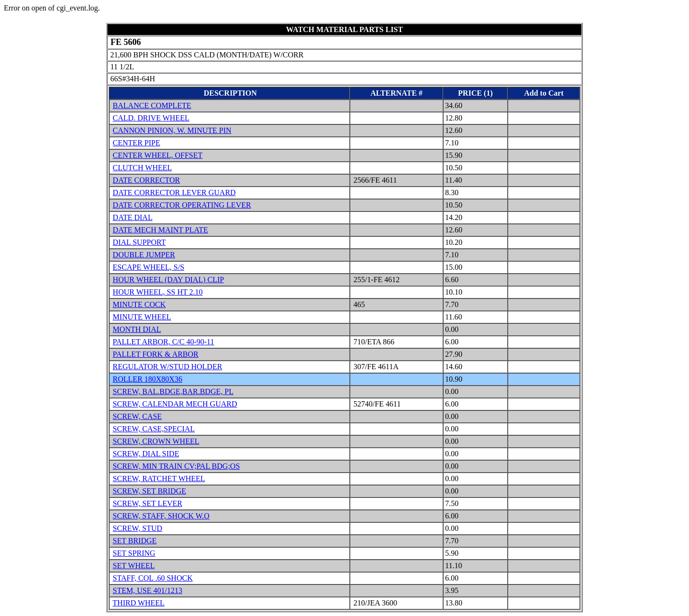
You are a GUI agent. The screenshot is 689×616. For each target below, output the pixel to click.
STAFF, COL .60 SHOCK (153, 578)
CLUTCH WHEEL (143, 168)
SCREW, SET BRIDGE (150, 491)
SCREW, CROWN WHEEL (156, 441)
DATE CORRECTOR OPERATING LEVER (182, 205)
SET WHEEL (134, 566)
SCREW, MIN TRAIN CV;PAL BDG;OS (177, 466)
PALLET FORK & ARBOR (156, 354)
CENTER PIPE (137, 143)
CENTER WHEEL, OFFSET (158, 155)
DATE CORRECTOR (147, 180)
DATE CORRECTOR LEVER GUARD (174, 192)
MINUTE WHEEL (142, 317)
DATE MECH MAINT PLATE (161, 230)
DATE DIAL (133, 217)
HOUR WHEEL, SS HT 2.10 (158, 292)
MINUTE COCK (139, 304)
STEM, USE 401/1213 (148, 590)
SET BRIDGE (135, 541)
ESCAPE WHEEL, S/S (149, 267)
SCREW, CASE (138, 416)
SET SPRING (134, 553)
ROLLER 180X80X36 (148, 379)
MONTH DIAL (137, 329)
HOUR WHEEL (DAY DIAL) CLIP (169, 280)
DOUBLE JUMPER (144, 255)
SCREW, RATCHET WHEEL (159, 478)
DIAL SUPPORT (139, 242)
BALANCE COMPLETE (152, 105)
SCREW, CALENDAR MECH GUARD (175, 404)
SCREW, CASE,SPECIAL (154, 429)
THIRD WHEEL (139, 603)
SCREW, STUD (138, 528)
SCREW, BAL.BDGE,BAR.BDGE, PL (173, 391)
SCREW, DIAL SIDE (146, 454)
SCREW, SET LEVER (148, 503)
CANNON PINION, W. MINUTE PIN (172, 130)
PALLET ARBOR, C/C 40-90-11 (164, 342)
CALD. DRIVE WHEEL (151, 118)
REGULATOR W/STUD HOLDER (168, 367)
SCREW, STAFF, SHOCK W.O (161, 516)
